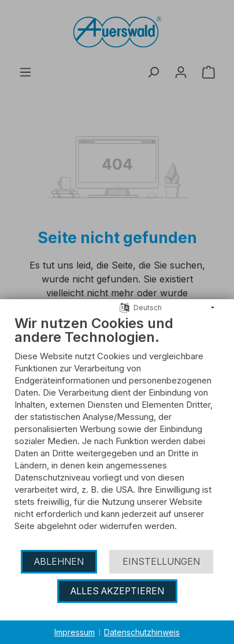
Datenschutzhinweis (142, 632)
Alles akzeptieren (117, 591)
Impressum (75, 632)
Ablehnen (59, 562)
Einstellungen (161, 562)
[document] (117, 432)
